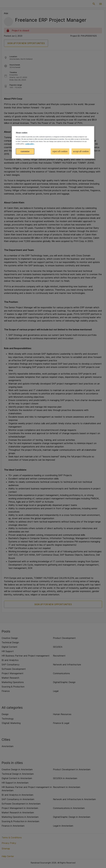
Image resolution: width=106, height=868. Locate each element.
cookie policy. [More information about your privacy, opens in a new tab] (30, 144)
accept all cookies (81, 151)
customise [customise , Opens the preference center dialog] (25, 151)
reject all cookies (60, 151)
